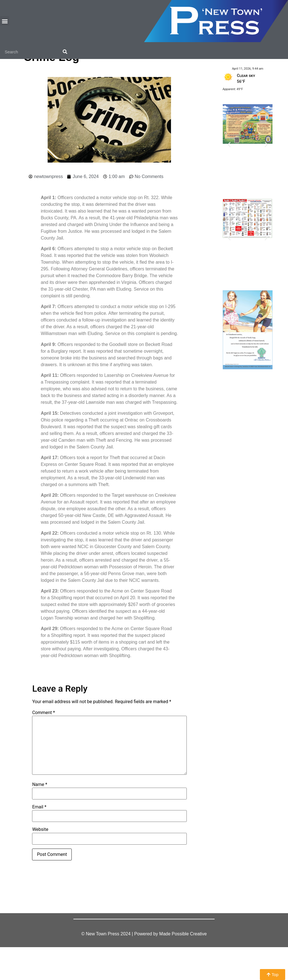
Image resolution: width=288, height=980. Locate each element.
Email (39, 840)
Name (40, 817)
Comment (43, 746)
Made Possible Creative (183, 967)
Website (40, 862)
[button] (5, 21)
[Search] (65, 52)
